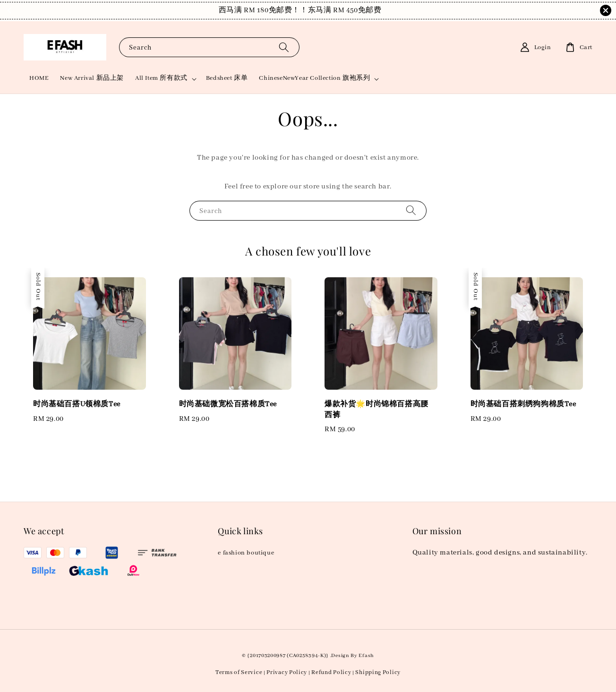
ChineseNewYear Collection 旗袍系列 (314, 78)
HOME (39, 78)
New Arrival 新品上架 (92, 78)
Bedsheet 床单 (227, 78)
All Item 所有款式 (161, 78)
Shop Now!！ (368, 10)
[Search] (284, 47)
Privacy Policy (287, 672)
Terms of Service (239, 672)
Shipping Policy (378, 672)
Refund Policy (331, 672)
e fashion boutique (246, 553)
